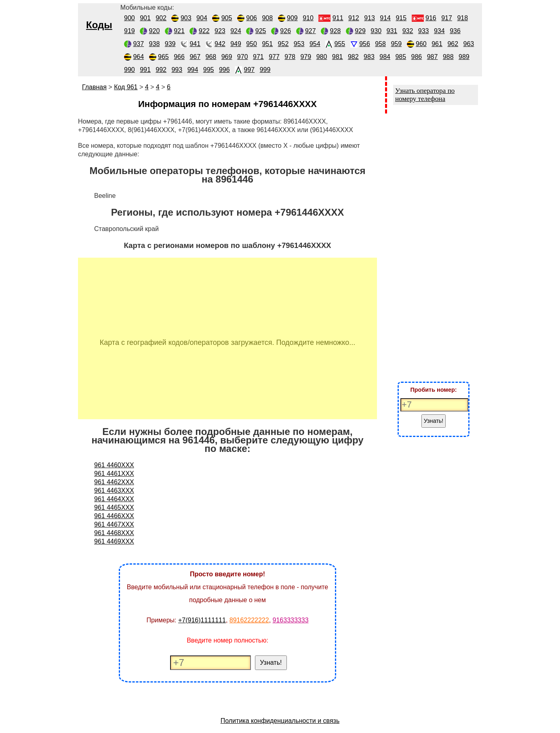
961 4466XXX (114, 516)
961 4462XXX (114, 482)
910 (308, 18)
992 (161, 70)
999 (265, 70)
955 (340, 44)
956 (365, 44)
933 (424, 31)
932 (408, 31)
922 (204, 31)
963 (469, 44)
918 (462, 18)
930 (376, 31)
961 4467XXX (114, 524)
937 (138, 44)
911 (338, 18)
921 (179, 31)
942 (220, 44)
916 (431, 18)
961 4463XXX (114, 490)
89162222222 (249, 620)
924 (236, 31)
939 (170, 44)
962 (453, 44)
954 (315, 44)
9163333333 (291, 620)
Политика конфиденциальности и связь (280, 721)
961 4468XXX (114, 533)
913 (369, 18)
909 (292, 18)
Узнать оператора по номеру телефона (425, 95)
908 (267, 18)
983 (369, 57)
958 (380, 44)
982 (353, 57)
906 (252, 18)
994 (193, 70)
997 (249, 70)
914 (385, 18)
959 (396, 44)
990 (129, 70)
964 (138, 57)
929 (360, 31)
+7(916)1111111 (202, 620)
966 (179, 57)
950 (252, 44)
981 (338, 57)
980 (322, 57)
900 (129, 18)
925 (261, 31)
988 (448, 57)
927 (311, 31)
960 (421, 44)
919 (129, 31)
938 (155, 44)
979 (306, 57)
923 (220, 31)
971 (258, 57)
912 (354, 18)
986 (417, 57)
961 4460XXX (114, 465)
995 (209, 70)
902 (161, 18)
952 (283, 44)
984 (385, 57)
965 (163, 57)
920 (155, 31)
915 (401, 18)
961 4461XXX (114, 474)
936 (455, 31)
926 (285, 31)
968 (211, 57)
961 (437, 44)
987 (433, 57)
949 (236, 44)
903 (186, 18)
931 (392, 31)
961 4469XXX (114, 541)
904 (202, 18)
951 (267, 44)
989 (464, 57)
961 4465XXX (114, 507)
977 (274, 57)
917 (447, 18)
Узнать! (271, 663)
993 (177, 70)
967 (195, 57)
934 (439, 31)
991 (145, 70)
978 (290, 57)
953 (299, 44)
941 (195, 44)
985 (401, 57)
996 (224, 70)
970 (243, 57)
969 (227, 57)
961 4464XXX (114, 499)
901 (145, 18)
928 (336, 31)
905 (227, 18)
